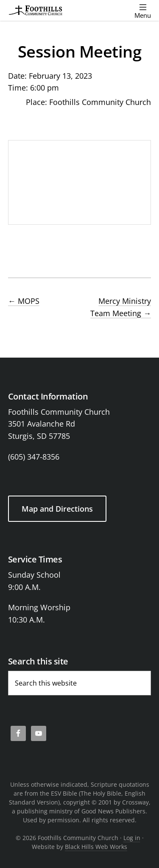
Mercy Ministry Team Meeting (121, 307)
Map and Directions (57, 509)
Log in (132, 838)
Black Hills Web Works (96, 847)
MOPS (24, 301)
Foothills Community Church (100, 102)
